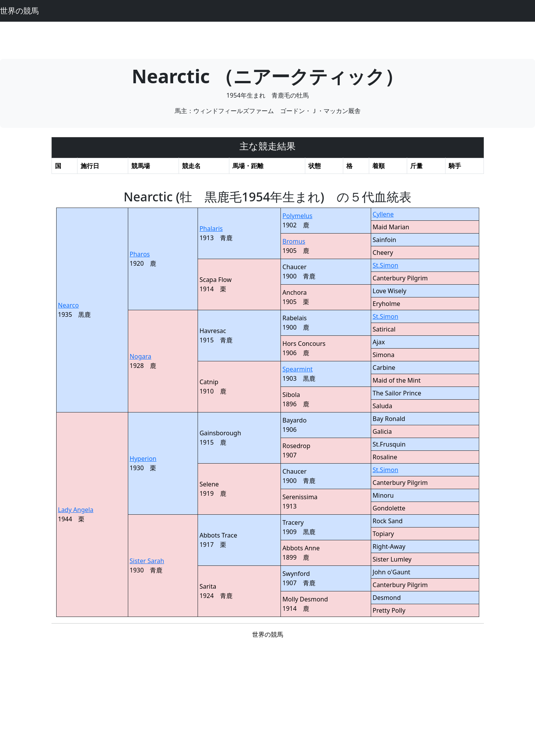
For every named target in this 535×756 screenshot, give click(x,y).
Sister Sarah (147, 561)
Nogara (141, 356)
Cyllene (383, 214)
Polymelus (297, 216)
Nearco (69, 305)
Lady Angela (76, 510)
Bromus (294, 241)
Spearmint (298, 369)
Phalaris (211, 229)
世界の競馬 (19, 11)
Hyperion (143, 459)
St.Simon (385, 265)
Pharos (140, 254)
